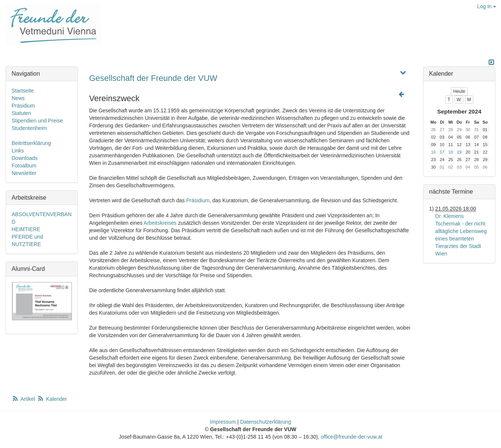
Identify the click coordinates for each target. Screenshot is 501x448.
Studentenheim (29, 128)
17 (442, 152)
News (18, 98)
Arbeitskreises (160, 223)
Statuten (21, 113)
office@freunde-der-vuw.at (352, 437)
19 (459, 152)
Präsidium (198, 200)
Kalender (52, 399)
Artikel (24, 399)
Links (18, 151)
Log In (487, 6)
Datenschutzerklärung (265, 422)
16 (433, 152)
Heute (459, 91)
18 (450, 152)
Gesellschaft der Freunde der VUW (153, 78)
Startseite (23, 91)
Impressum (223, 422)
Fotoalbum (24, 166)
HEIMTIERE (26, 229)
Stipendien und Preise (37, 121)
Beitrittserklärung (31, 143)
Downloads (25, 158)
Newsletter (24, 173)
